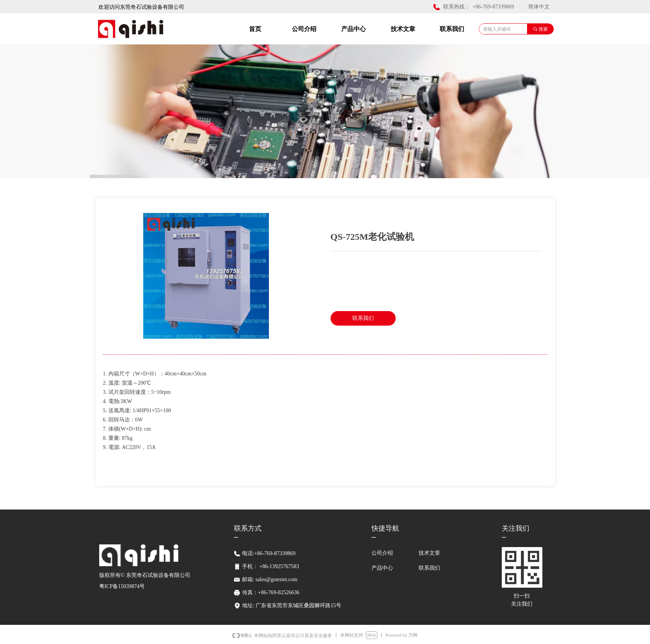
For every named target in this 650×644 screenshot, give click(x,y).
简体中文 (539, 7)
